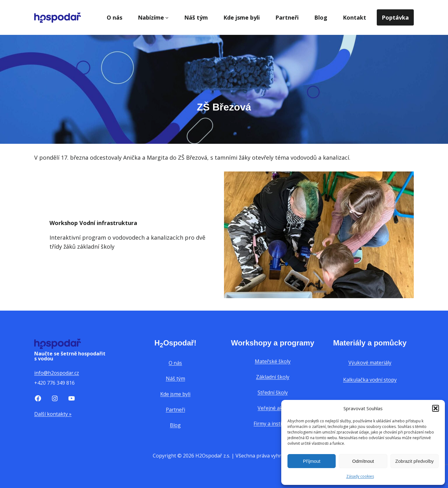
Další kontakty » (53, 414)
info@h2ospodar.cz (57, 373)
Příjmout (312, 461)
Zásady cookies (360, 476)
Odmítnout (363, 461)
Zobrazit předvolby (415, 461)
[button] (436, 408)
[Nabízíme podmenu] (167, 18)
